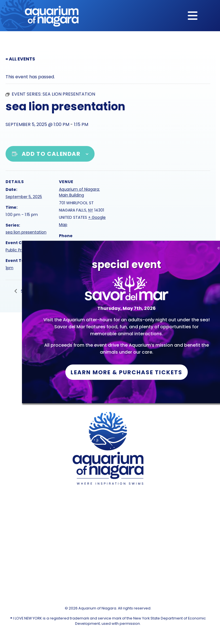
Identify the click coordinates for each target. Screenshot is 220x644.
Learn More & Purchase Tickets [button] (127, 372)
